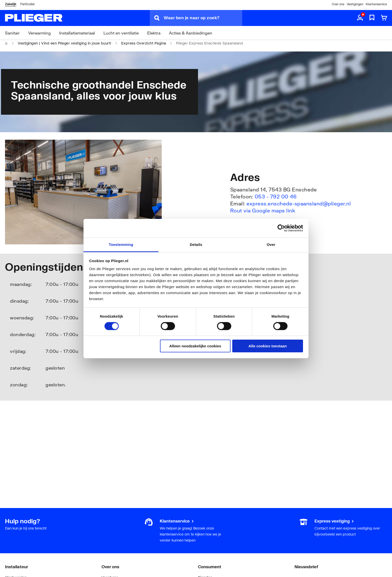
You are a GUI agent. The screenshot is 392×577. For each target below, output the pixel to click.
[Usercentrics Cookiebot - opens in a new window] (281, 228)
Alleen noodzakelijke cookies (195, 346)
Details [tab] (196, 244)
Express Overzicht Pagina (144, 43)
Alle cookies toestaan (268, 346)
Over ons (338, 4)
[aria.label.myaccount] (360, 18)
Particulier (27, 4)
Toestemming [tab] (121, 244)
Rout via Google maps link (263, 210)
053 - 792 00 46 (276, 196)
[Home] (6, 43)
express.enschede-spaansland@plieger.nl (299, 203)
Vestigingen (355, 4)
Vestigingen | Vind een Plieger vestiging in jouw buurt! (65, 43)
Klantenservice (376, 4)
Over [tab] (271, 244)
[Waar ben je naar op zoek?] (203, 18)
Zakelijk (11, 4)
